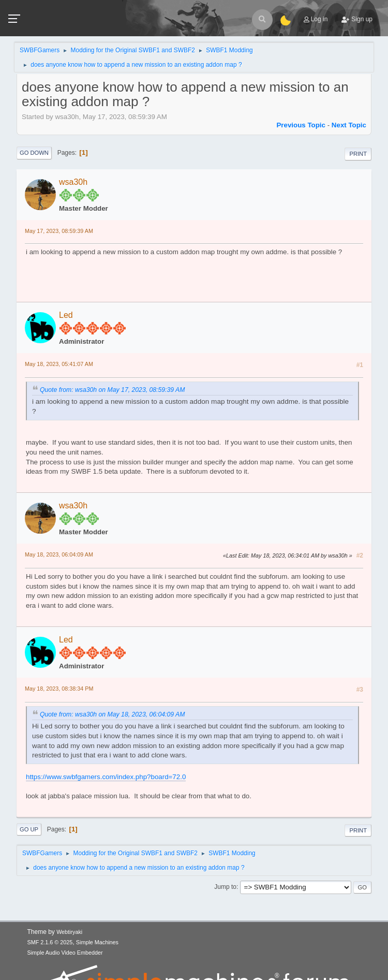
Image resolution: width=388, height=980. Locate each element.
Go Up (29, 829)
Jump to (225, 887)
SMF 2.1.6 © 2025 (50, 942)
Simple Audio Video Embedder (65, 953)
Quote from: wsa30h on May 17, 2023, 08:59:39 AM (112, 390)
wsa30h (73, 182)
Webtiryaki (69, 932)
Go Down (34, 153)
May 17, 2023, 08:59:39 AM (59, 231)
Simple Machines (97, 942)
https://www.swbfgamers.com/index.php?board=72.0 (106, 777)
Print (358, 154)
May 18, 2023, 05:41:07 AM (59, 364)
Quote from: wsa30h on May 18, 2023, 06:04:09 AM (112, 714)
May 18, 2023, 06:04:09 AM (59, 554)
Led (66, 315)
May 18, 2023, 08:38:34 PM (59, 689)
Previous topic (301, 125)
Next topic (349, 125)
